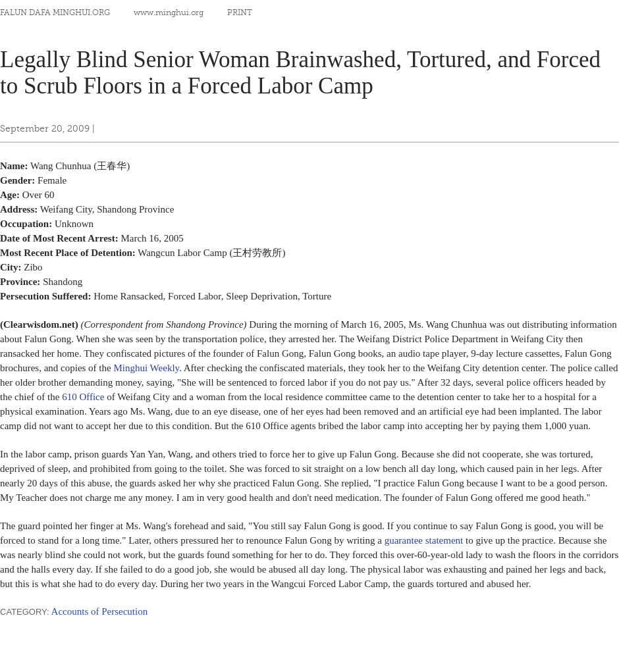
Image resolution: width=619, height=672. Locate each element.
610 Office (83, 397)
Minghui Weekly (146, 368)
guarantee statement (424, 540)
